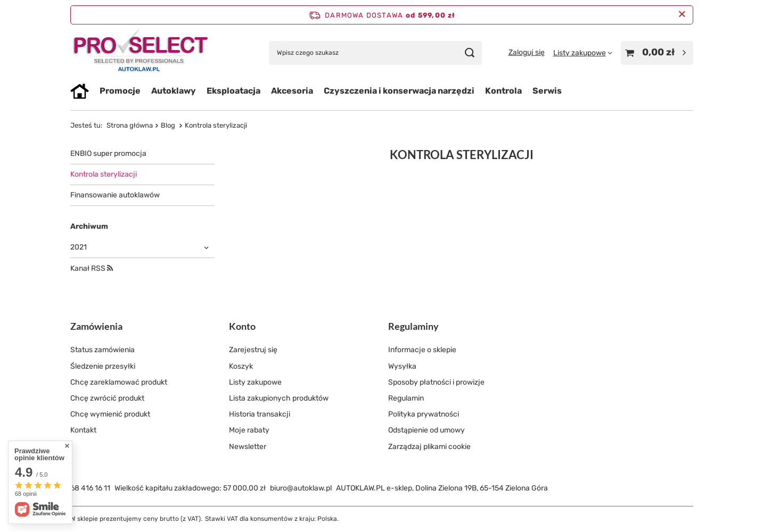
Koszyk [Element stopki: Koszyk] (241, 366)
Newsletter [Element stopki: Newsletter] (248, 447)
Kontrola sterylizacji (104, 174)
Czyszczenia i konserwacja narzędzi (399, 91)
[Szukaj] (470, 53)
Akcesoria (292, 91)
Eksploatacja (233, 91)
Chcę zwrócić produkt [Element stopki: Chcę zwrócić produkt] (107, 398)
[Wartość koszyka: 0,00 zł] (657, 53)
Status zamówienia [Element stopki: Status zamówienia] (102, 350)
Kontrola (503, 91)
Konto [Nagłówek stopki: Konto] (242, 326)
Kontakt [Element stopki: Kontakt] (83, 430)
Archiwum (89, 226)
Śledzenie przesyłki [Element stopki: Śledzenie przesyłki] (103, 366)
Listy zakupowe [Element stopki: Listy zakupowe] (255, 382)
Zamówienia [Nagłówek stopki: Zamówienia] (96, 326)
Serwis (547, 91)
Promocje (120, 91)
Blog (169, 125)
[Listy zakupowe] (583, 53)
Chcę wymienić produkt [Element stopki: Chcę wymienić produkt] (110, 414)
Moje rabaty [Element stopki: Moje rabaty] (249, 430)
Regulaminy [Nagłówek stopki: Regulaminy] (413, 326)
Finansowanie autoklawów (115, 195)
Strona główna (130, 125)
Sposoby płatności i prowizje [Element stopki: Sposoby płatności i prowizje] (436, 382)
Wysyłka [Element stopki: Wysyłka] (402, 366)
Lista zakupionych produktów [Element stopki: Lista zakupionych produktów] (279, 398)
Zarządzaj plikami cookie (429, 447)
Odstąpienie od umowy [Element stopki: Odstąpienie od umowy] (426, 430)
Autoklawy (174, 91)
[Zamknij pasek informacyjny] (682, 15)
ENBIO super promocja (108, 153)
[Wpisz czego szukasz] (375, 53)
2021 (79, 247)
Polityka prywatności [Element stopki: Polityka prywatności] (424, 414)
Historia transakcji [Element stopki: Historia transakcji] (260, 414)
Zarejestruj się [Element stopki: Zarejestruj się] (253, 350)
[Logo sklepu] (141, 53)
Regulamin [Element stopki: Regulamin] (406, 398)
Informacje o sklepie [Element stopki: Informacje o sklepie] (422, 350)
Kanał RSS (92, 268)
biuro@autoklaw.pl (301, 488)
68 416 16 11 (90, 488)
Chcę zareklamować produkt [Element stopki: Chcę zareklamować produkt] (119, 382)
